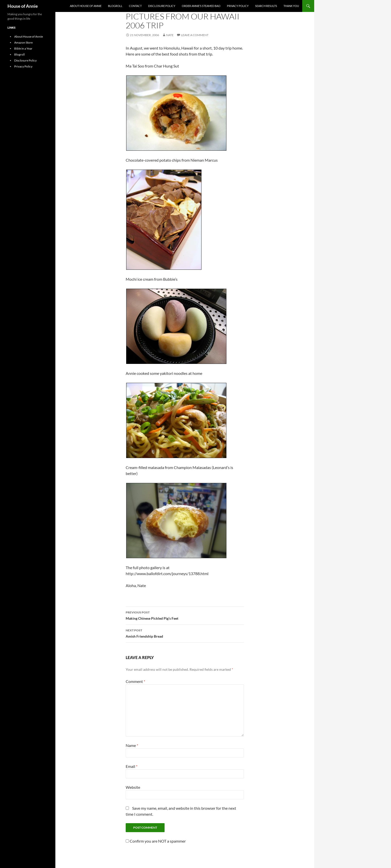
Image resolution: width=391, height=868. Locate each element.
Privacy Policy (238, 6)
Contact (135, 6)
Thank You (291, 6)
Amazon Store (23, 42)
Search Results (266, 6)
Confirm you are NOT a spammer (156, 841)
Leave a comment (195, 35)
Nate (170, 35)
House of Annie (23, 6)
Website (133, 787)
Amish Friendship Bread (185, 633)
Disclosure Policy (162, 6)
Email (132, 766)
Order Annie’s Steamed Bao (201, 6)
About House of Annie (86, 6)
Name (132, 745)
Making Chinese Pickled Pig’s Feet (185, 615)
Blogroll (115, 6)
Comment (135, 681)
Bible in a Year (23, 48)
